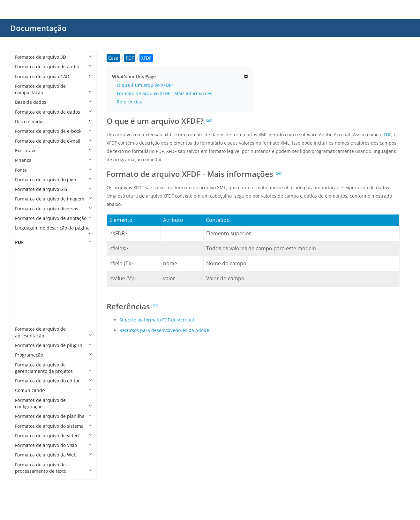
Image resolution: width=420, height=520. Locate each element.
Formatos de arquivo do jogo (53, 180)
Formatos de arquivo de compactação (53, 89)
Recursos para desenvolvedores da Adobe (164, 330)
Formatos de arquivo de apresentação (53, 332)
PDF (53, 242)
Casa (113, 58)
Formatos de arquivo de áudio (53, 67)
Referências (129, 102)
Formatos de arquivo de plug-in (53, 345)
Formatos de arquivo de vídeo (53, 436)
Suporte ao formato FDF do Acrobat (157, 320)
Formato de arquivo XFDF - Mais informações (165, 93)
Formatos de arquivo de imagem (53, 199)
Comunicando (53, 390)
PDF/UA (29, 290)
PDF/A (28, 271)
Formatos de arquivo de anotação (53, 218)
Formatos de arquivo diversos (53, 209)
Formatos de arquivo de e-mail (53, 141)
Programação (53, 355)
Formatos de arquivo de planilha (53, 416)
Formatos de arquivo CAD (53, 76)
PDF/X (27, 310)
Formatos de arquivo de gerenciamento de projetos (53, 368)
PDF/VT (29, 300)
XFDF (27, 319)
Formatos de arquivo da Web (53, 455)
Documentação (38, 28)
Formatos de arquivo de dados (53, 112)
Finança (53, 160)
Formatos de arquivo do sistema (53, 426)
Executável (53, 151)
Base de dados (53, 102)
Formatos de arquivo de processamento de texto (53, 468)
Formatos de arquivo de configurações (53, 403)
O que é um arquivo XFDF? (145, 85)
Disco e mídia (53, 121)
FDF (25, 261)
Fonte (53, 170)
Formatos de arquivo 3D (53, 57)
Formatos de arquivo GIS (53, 189)
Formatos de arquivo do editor (53, 381)
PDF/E (27, 281)
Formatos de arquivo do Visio (53, 445)
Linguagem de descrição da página (53, 230)
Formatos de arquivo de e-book (53, 131)
